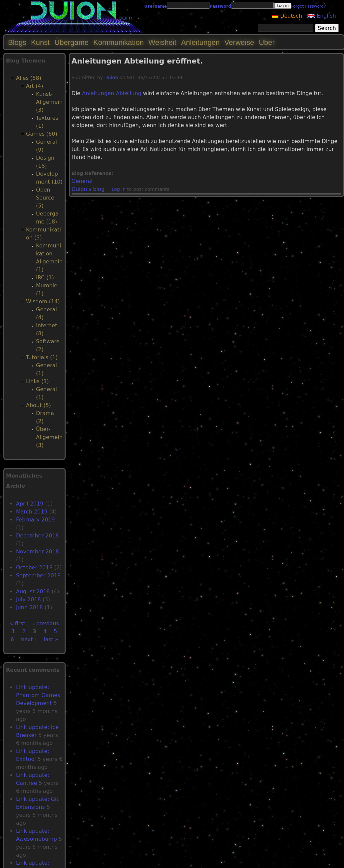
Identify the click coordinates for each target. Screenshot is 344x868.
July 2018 (28, 599)
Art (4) (35, 86)
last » (51, 639)
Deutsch (287, 16)
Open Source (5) (45, 198)
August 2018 (33, 591)
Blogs (17, 42)
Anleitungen (200, 42)
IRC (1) (45, 278)
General (82, 181)
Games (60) (42, 134)
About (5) (38, 405)
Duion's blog (88, 189)
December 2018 (37, 536)
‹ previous (46, 623)
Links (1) (37, 381)
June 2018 (29, 607)
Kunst (40, 42)
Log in (119, 189)
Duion (111, 77)
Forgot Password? (308, 6)
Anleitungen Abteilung (112, 93)
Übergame (71, 42)
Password (220, 6)
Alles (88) (29, 78)
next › (29, 639)
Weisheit (163, 42)
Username (156, 6)
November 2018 (37, 552)
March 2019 (32, 512)
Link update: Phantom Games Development (38, 695)
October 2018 (34, 568)
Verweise (239, 42)
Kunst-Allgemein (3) (49, 102)
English (322, 16)
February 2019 (35, 520)
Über (267, 42)
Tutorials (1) (42, 357)
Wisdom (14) (43, 301)
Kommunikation (119, 42)
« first (18, 623)
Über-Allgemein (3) (49, 437)
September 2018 (38, 576)
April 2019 (30, 504)
